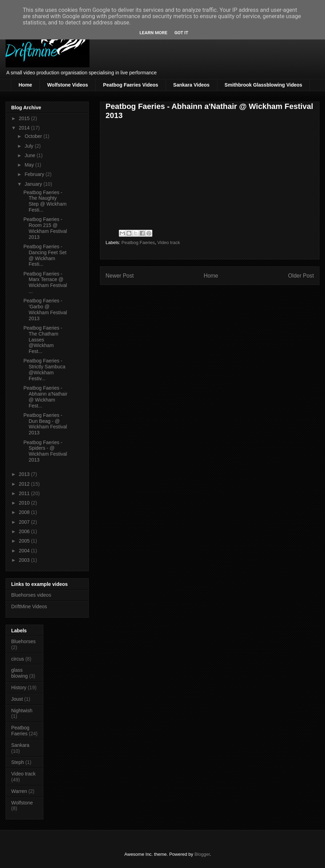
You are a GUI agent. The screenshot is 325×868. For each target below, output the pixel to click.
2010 (25, 503)
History (19, 687)
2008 (25, 512)
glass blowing (19, 673)
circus (18, 659)
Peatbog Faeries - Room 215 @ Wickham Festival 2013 (45, 228)
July (30, 146)
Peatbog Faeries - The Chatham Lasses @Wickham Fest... (43, 340)
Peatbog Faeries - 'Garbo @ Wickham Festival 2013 (45, 309)
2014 (25, 128)
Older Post (301, 276)
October (34, 136)
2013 (25, 474)
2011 (25, 493)
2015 (25, 118)
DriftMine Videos (29, 606)
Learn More (153, 33)
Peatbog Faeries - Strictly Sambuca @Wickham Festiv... (44, 369)
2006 (25, 531)
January (34, 184)
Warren (19, 791)
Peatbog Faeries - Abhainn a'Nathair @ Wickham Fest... (45, 397)
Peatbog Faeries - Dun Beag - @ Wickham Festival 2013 (45, 424)
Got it (181, 33)
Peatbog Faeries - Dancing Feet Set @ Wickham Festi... (45, 255)
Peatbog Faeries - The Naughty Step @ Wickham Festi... (45, 201)
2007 (25, 522)
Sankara (20, 745)
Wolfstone (22, 803)
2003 (25, 560)
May (30, 165)
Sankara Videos (192, 85)
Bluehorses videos (31, 595)
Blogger (202, 854)
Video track (169, 242)
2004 (25, 551)
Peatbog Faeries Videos (131, 85)
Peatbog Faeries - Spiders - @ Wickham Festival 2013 (45, 451)
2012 (25, 484)
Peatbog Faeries (138, 242)
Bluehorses (23, 641)
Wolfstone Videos (68, 85)
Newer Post (120, 276)
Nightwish (22, 711)
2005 (25, 541)
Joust (17, 699)
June (30, 155)
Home (25, 85)
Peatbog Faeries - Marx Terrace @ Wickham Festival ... (45, 282)
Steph (18, 762)
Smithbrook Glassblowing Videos (263, 85)
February (35, 174)
